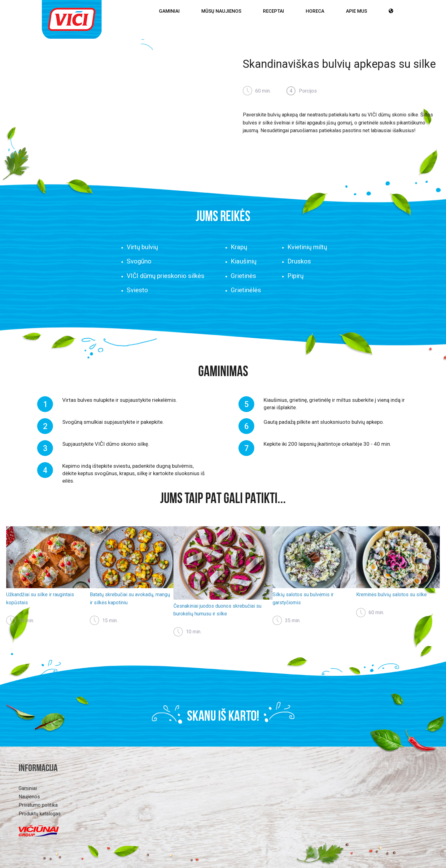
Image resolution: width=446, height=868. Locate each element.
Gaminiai (169, 11)
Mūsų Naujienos (221, 11)
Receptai (273, 11)
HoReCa (315, 11)
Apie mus (356, 11)
